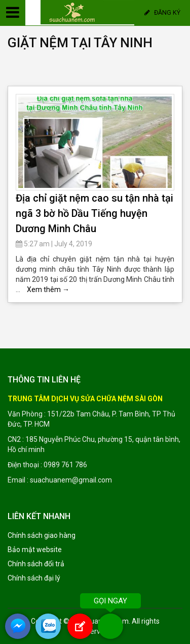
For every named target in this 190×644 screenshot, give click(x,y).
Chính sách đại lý (34, 578)
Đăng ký (162, 12)
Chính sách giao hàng (42, 535)
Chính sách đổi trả (36, 564)
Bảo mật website (35, 550)
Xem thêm (48, 289)
